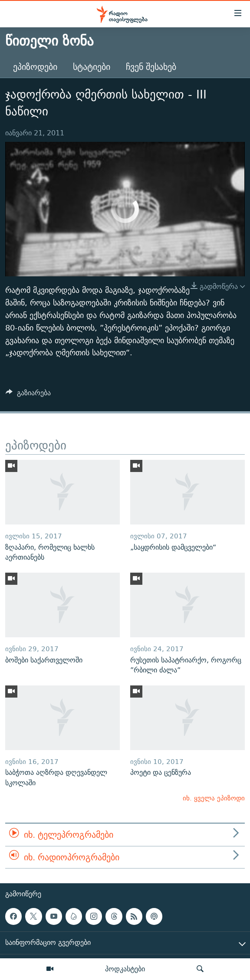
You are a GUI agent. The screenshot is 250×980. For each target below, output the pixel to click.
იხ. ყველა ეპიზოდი (214, 798)
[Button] (28, 395)
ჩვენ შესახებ (151, 67)
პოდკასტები (125, 969)
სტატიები (92, 67)
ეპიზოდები (35, 67)
